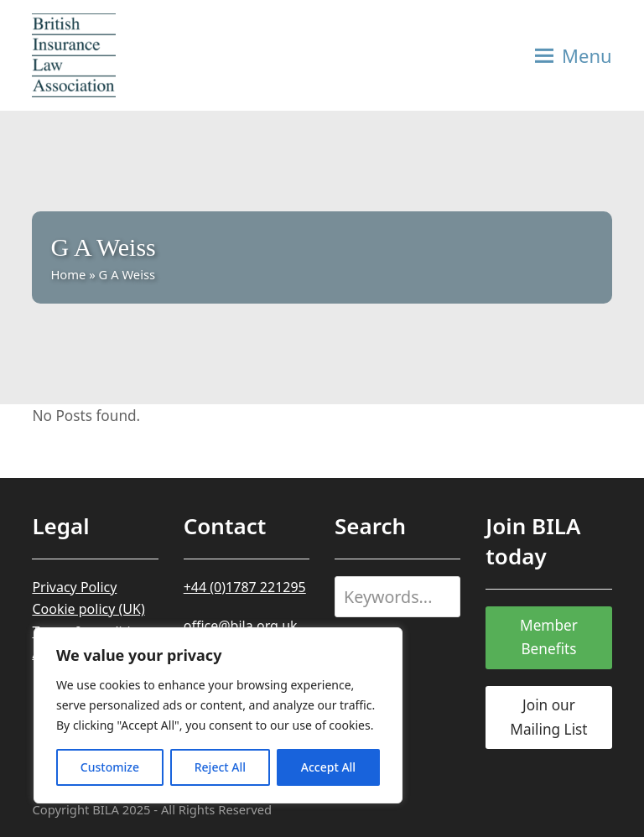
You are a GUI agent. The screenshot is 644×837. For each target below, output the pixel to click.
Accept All (328, 767)
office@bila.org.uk (241, 626)
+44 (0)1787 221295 (245, 587)
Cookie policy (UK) (88, 609)
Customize (110, 767)
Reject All (220, 767)
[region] (218, 715)
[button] (574, 55)
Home (68, 274)
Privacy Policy (74, 587)
